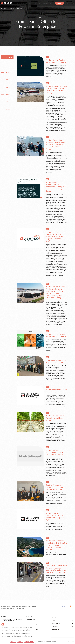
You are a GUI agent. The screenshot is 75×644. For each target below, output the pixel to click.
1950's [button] (8, 109)
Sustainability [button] (37, 3)
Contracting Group (30, 620)
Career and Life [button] (44, 3)
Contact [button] (62, 636)
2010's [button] (8, 65)
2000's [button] (8, 72)
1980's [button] (8, 87)
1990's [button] (8, 80)
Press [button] (50, 3)
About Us (12, 8)
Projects (59, 3)
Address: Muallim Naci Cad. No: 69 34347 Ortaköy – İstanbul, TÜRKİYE (12, 620)
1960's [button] (8, 102)
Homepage (4, 8)
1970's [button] (8, 95)
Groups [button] (23, 3)
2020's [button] (9, 57)
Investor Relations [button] (29, 3)
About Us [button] (18, 3)
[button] (67, 3)
